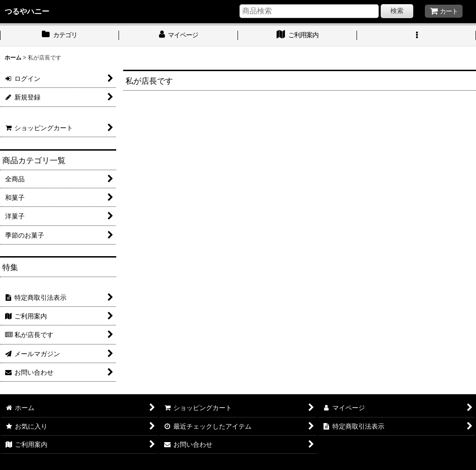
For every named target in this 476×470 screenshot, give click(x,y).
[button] (416, 36)
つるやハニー (27, 11)
